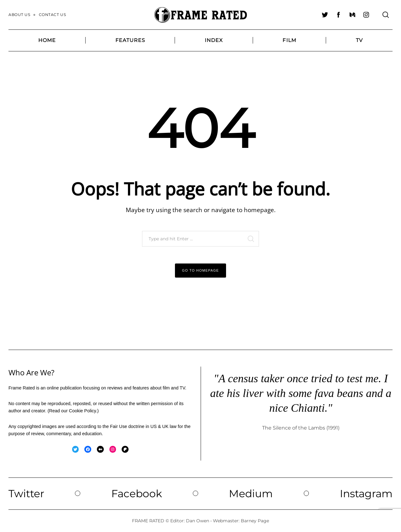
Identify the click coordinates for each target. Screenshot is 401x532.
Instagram (366, 493)
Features (130, 40)
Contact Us (53, 15)
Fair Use (119, 426)
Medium (251, 493)
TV (359, 40)
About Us (19, 15)
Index (214, 40)
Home (47, 40)
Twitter (26, 493)
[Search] (386, 15)
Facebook (137, 493)
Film (289, 40)
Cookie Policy (82, 411)
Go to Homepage (201, 270)
